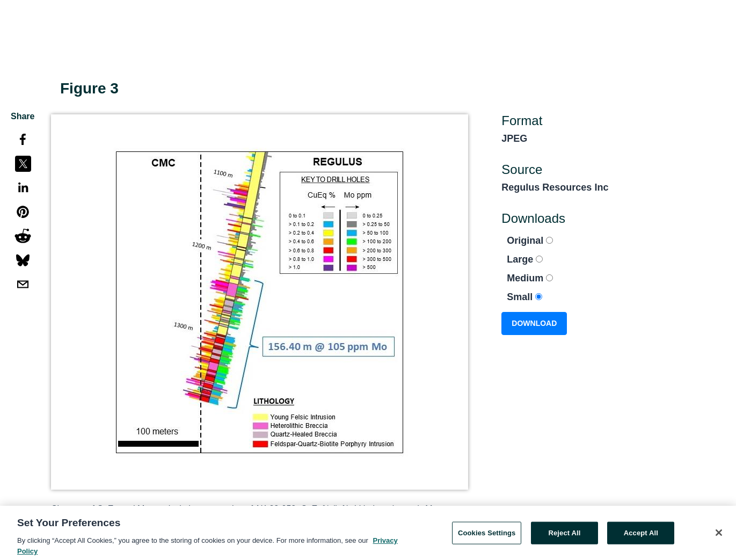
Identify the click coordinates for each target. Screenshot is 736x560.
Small (524, 297)
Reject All (564, 536)
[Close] (719, 535)
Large (525, 259)
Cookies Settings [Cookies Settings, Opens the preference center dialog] (487, 536)
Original (530, 241)
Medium (530, 278)
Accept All (641, 536)
